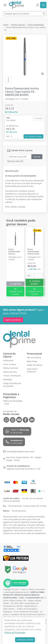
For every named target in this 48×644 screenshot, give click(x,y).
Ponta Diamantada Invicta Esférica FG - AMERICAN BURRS (14, 252)
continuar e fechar (25, 640)
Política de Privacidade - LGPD (13, 402)
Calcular (37, 157)
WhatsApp (7, 379)
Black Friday (32, 361)
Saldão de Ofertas (35, 365)
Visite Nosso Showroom (32, 370)
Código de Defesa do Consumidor (12, 385)
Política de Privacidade (15, 633)
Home (6, 25)
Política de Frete (10, 372)
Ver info (38, 118)
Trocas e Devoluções (12, 376)
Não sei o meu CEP (15, 161)
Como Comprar (10, 364)
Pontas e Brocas (18, 25)
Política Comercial (11, 368)
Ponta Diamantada (36, 25)
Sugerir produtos (13, 320)
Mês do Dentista (34, 357)
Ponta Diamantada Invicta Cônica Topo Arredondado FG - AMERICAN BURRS (34, 252)
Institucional (8, 360)
